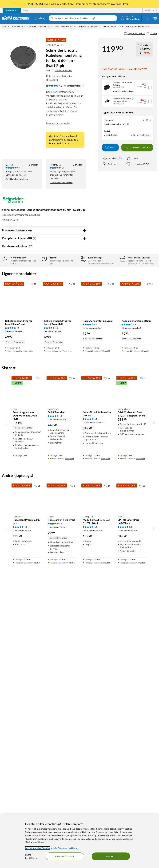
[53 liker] (33, 567)
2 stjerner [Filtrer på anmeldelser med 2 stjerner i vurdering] (37, 288)
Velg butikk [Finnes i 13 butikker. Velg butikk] (145, 634)
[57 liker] (152, 34)
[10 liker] (142, 769)
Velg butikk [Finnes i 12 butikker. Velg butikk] (67, 634)
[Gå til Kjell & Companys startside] (17, 18)
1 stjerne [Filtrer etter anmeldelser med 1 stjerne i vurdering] (36, 293)
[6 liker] (73, 769)
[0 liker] (38, 662)
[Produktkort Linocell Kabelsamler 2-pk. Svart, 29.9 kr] (62, 781)
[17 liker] (72, 662)
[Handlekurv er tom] (155, 18)
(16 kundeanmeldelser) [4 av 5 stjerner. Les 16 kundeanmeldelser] (58, 703)
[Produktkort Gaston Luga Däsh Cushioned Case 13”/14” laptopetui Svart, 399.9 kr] (132, 673)
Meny (39, 18)
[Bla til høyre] (153, 706)
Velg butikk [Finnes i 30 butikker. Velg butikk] (106, 742)
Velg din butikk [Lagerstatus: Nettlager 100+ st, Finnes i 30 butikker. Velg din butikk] (110, 135)
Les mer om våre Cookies (37, 848)
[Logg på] (130, 18)
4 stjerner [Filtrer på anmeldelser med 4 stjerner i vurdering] (37, 278)
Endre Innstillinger (31, 856)
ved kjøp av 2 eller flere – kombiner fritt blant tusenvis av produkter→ (79, 4)
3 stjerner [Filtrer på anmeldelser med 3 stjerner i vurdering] (37, 283)
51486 (73, 111)
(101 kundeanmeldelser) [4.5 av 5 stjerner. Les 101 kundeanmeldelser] (93, 814)
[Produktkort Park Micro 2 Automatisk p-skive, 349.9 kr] (97, 673)
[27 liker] (107, 662)
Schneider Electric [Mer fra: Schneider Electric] (63, 70)
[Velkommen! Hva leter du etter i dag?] (85, 18)
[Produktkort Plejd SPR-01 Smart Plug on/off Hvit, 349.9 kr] (132, 781)
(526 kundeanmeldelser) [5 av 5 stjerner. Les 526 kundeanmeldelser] (128, 814)
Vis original (65, 367)
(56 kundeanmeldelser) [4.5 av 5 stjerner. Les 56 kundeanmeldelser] (58, 811)
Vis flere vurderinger (44, 513)
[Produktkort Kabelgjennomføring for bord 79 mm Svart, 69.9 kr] (21, 581)
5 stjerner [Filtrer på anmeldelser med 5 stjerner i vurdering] (37, 273)
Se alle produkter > (59, 143)
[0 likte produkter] (147, 18)
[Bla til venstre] (6, 706)
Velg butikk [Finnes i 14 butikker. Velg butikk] (28, 634)
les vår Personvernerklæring (65, 848)
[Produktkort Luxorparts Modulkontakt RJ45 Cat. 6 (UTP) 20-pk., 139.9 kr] (97, 781)
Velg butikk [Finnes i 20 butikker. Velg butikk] (106, 634)
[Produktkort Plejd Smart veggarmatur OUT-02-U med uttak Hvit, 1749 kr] (27, 673)
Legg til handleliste (134, 34)
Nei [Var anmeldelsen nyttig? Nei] (81, 376)
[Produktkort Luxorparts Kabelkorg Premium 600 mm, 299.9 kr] (27, 781)
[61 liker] (72, 567)
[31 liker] (37, 769)
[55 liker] (150, 567)
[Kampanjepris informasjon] (145, 87)
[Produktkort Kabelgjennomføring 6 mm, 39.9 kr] (99, 581)
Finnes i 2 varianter (126, 91)
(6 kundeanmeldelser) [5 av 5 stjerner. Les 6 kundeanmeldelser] (14, 615)
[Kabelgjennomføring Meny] (103, 27)
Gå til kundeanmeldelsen (17, 179)
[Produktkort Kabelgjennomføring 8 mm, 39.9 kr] (138, 581)
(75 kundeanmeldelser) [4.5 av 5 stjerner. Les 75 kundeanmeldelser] (22, 814)
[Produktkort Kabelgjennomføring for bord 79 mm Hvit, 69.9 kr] (60, 581)
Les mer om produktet (58, 123)
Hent (110, 147)
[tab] (12, 10)
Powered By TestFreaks (73, 504)
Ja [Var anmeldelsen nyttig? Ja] (75, 376)
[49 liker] (111, 567)
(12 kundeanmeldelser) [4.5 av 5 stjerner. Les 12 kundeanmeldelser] (92, 612)
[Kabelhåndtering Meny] (75, 27)
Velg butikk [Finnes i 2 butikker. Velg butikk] (70, 742)
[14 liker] (107, 769)
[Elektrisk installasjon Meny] (52, 27)
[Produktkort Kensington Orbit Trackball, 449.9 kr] (62, 673)
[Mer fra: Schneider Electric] (13, 202)
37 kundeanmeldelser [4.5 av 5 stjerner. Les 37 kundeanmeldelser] (73, 86)
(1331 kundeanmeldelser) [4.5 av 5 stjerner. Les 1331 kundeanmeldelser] (93, 706)
